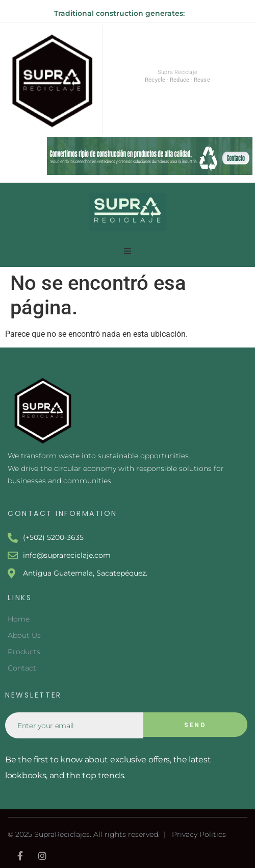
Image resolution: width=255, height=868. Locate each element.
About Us (24, 635)
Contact (22, 668)
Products (24, 652)
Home (19, 619)
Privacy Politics (199, 834)
